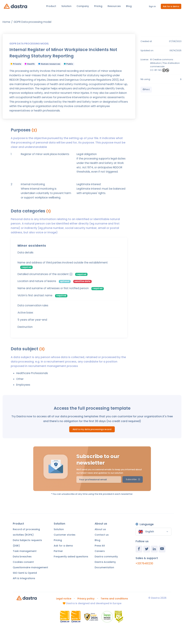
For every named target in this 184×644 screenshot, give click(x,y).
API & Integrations (24, 578)
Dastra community (106, 557)
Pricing (98, 6)
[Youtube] (162, 549)
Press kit (100, 546)
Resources (114, 6)
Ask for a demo (171, 6)
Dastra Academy (105, 562)
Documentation (104, 567)
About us (100, 529)
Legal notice (64, 599)
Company (83, 6)
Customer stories (65, 535)
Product (51, 6)
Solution (66, 6)
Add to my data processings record (92, 429)
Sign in (152, 6)
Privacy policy (86, 599)
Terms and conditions (114, 599)
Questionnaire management (30, 567)
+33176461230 (144, 563)
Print (146, 89)
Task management (25, 551)
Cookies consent (23, 562)
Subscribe (133, 479)
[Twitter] (147, 549)
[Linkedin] (154, 549)
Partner (58, 551)
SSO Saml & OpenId (25, 573)
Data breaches (22, 557)
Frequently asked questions (71, 557)
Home (6, 22)
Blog (129, 6)
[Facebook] (139, 549)
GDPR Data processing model (32, 22)
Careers (100, 551)
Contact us (102, 535)
